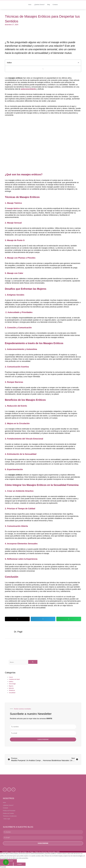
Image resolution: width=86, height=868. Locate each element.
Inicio (30, 5)
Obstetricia (12, 690)
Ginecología (12, 684)
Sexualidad (12, 693)
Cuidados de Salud (14, 679)
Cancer (11, 677)
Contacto (55, 5)
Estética (11, 682)
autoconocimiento (28, 89)
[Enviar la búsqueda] (33, 662)
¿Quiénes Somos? (39, 5)
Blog (49, 5)
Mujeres (11, 686)
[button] (78, 63)
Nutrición (11, 688)
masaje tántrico (14, 208)
